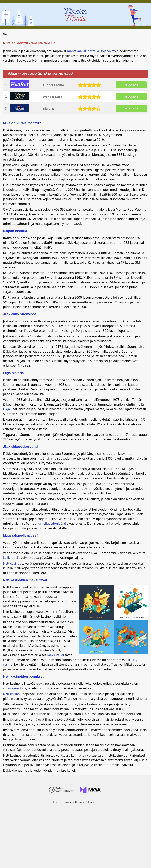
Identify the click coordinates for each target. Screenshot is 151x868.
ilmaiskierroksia (15, 688)
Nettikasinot (12, 694)
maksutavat (56, 655)
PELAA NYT (131, 85)
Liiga (6, 409)
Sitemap (91, 802)
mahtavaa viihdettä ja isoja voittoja (93, 51)
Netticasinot (12, 563)
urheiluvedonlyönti (52, 524)
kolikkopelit (11, 558)
